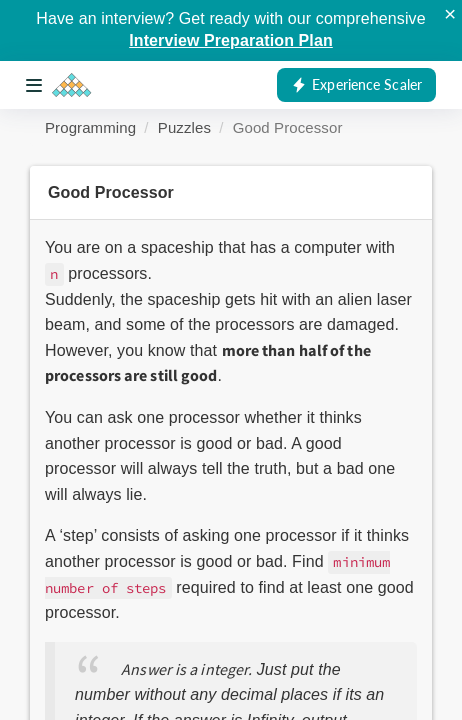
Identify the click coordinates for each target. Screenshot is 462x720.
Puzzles (184, 127)
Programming (90, 127)
